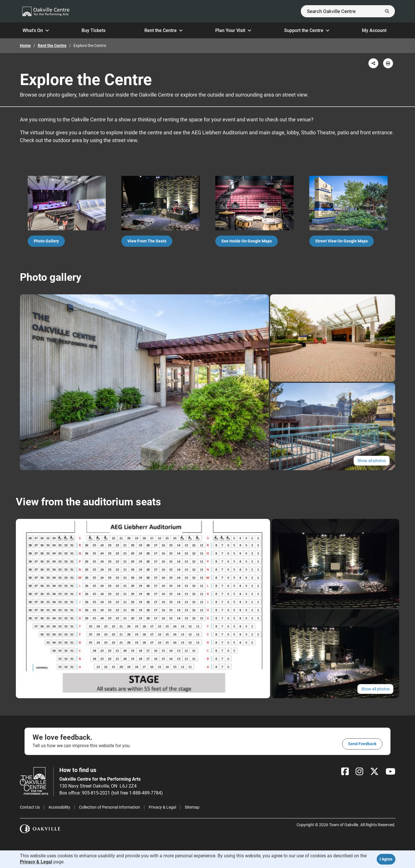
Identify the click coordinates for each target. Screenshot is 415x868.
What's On (36, 30)
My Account (377, 30)
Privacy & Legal (162, 807)
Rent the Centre (164, 30)
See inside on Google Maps (247, 241)
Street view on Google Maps (342, 241)
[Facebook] (345, 772)
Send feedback (362, 744)
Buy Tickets (97, 30)
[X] (374, 772)
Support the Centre (307, 30)
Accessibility (59, 807)
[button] (373, 63)
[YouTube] (391, 772)
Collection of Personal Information (110, 807)
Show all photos (372, 461)
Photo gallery (46, 241)
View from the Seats (147, 241)
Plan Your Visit (233, 30)
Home (25, 46)
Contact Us (30, 807)
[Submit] (387, 11)
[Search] (348, 11)
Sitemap (192, 807)
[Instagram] (359, 772)
